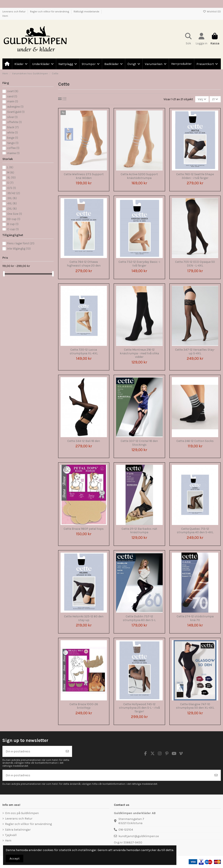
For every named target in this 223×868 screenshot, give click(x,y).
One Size (15, 214)
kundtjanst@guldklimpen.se (139, 836)
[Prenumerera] (67, 751)
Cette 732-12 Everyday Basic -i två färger (139, 264)
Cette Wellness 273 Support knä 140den (84, 176)
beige (13, 138)
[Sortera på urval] (202, 99)
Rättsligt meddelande (87, 12)
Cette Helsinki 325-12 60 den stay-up (84, 618)
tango (13, 143)
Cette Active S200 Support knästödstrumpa (139, 176)
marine (13, 153)
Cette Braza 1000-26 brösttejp (84, 706)
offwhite (14, 122)
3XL (12, 198)
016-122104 (126, 830)
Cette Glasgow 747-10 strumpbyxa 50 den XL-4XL (195, 706)
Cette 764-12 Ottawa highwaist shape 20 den (84, 264)
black (13, 127)
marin (13, 101)
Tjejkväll (11, 835)
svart (13, 91)
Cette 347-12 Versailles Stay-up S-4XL (195, 352)
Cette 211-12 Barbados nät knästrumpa (139, 531)
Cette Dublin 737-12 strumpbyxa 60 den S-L (139, 618)
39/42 (14, 193)
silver (12, 117)
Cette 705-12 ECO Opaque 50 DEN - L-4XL (195, 264)
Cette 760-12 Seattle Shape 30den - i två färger (195, 176)
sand (12, 96)
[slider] (4, 274)
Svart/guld (16, 112)
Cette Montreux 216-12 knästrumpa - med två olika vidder (139, 353)
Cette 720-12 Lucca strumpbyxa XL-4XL (84, 352)
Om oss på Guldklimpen (22, 813)
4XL (12, 203)
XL (11, 177)
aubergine (15, 107)
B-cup (13, 224)
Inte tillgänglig (19, 249)
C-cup (13, 229)
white (13, 132)
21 (215, 99)
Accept (15, 859)
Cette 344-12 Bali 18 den (84, 441)
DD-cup (14, 219)
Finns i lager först (21, 243)
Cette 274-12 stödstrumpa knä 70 (195, 618)
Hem (5, 16)
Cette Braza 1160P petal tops (84, 529)
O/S (12, 188)
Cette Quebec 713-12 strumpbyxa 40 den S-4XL (195, 531)
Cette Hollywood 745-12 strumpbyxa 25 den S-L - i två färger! (139, 708)
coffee (13, 148)
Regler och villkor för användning (50, 12)
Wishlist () (212, 12)
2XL (12, 209)
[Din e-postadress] (33, 751)
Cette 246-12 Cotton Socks (195, 441)
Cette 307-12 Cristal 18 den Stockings (139, 443)
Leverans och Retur (14, 12)
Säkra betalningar (18, 830)
